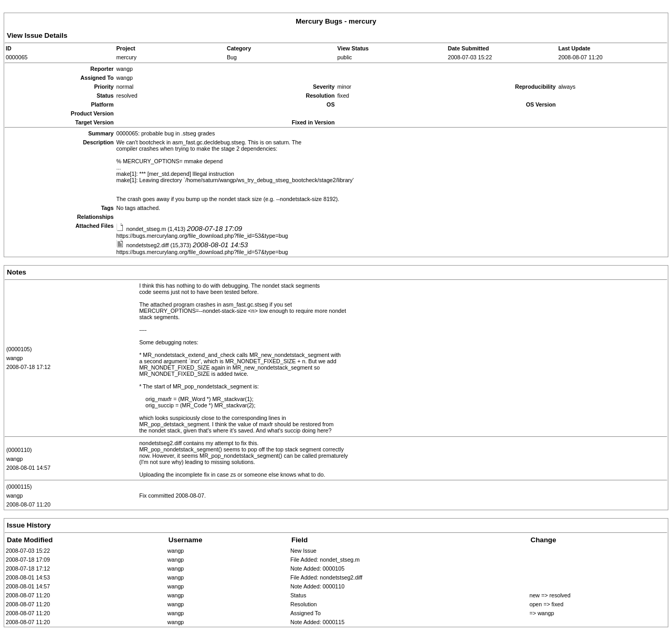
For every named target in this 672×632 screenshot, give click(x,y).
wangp (14, 358)
